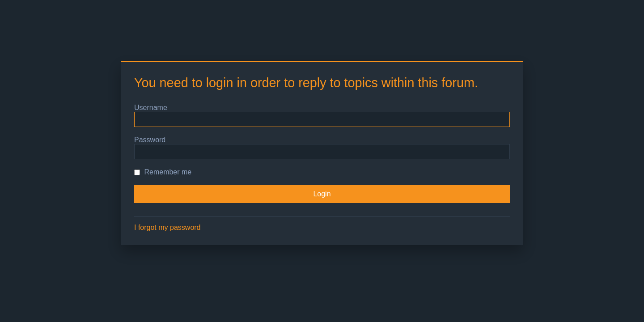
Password (150, 140)
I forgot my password (167, 227)
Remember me (163, 172)
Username (151, 108)
